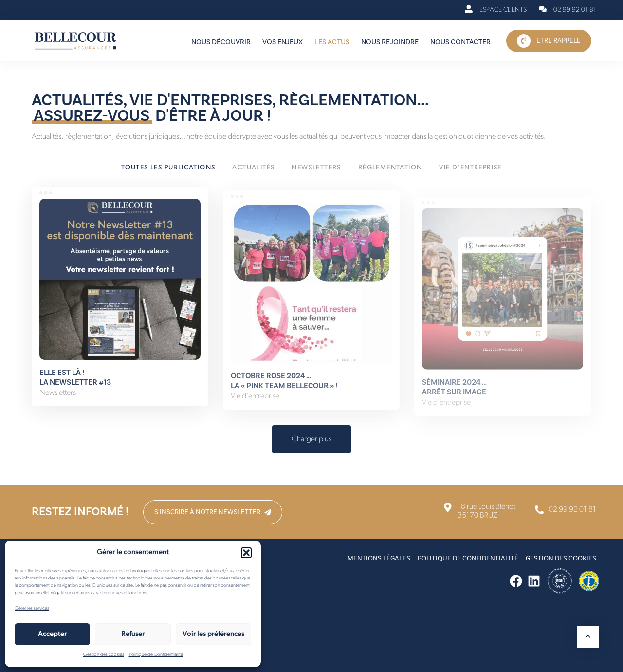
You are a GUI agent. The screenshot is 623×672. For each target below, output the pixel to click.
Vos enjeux (283, 42)
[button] (246, 553)
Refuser (133, 634)
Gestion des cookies (104, 655)
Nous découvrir (221, 42)
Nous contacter (460, 42)
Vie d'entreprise (255, 407)
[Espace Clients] (496, 10)
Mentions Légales (379, 559)
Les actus (332, 42)
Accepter (52, 634)
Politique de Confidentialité (156, 655)
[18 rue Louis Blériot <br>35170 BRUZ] (479, 511)
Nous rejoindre (390, 42)
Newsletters (58, 399)
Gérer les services (32, 608)
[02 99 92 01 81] (568, 10)
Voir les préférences (213, 634)
